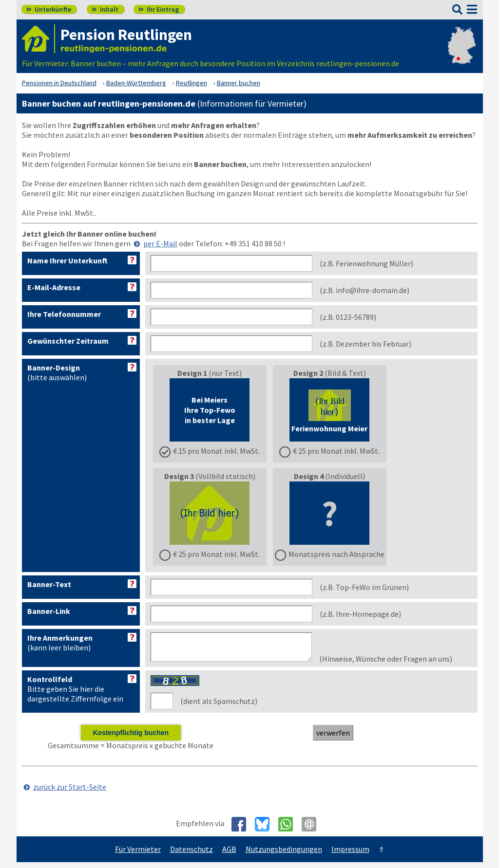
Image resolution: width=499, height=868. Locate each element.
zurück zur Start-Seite (70, 793)
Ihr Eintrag (159, 9)
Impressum (350, 855)
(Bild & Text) (329, 412)
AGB (229, 855)
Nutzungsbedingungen (284, 855)
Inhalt (105, 9)
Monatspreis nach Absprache (336, 554)
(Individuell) (330, 515)
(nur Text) (210, 412)
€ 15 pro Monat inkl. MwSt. (216, 451)
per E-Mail (160, 243)
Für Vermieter (138, 855)
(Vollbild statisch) (210, 515)
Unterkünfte (49, 9)
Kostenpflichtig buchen (131, 739)
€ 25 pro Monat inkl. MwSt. (336, 451)
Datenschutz (192, 855)
